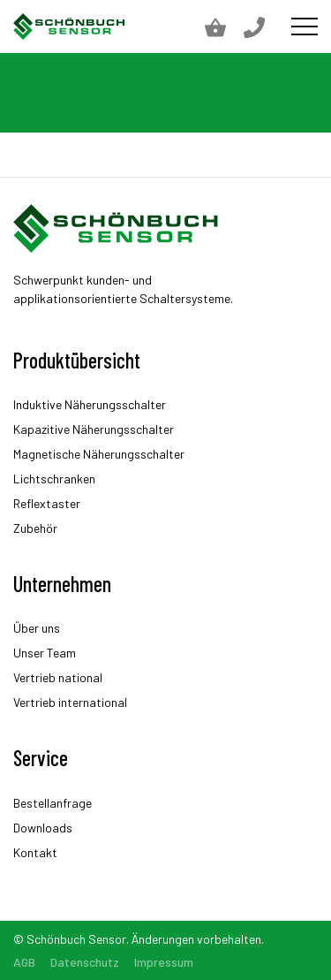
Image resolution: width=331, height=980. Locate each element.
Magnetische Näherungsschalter (99, 454)
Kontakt (35, 852)
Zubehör (35, 528)
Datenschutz (85, 962)
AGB (24, 962)
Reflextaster (47, 503)
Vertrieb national (58, 677)
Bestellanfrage (53, 803)
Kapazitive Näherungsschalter (94, 429)
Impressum (164, 962)
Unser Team (45, 653)
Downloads (43, 828)
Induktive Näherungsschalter (90, 404)
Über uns (37, 628)
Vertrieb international (70, 702)
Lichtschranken (54, 479)
